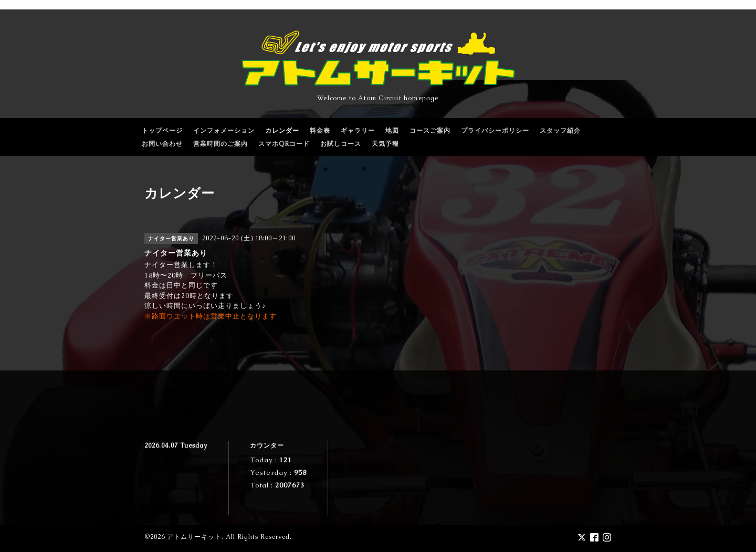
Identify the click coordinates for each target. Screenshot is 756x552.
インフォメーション (224, 131)
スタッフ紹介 (560, 131)
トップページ (162, 131)
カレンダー (282, 131)
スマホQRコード (284, 144)
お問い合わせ (162, 144)
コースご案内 (430, 131)
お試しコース (341, 144)
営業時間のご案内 (220, 144)
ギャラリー (358, 131)
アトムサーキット (194, 537)
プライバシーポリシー (495, 131)
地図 (392, 131)
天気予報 (385, 144)
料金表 (320, 131)
